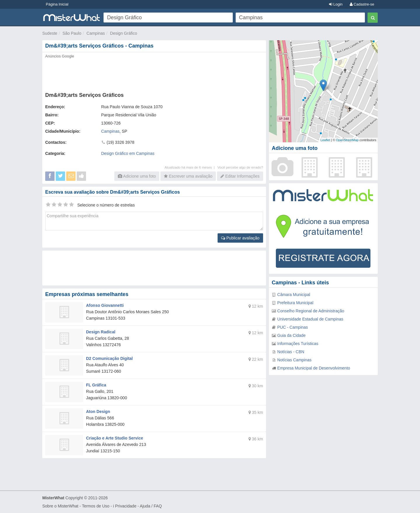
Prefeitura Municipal (295, 303)
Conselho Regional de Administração (311, 311)
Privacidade (126, 506)
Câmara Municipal (294, 295)
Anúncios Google (60, 56)
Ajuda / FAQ (151, 506)
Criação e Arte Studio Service (115, 438)
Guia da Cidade (292, 335)
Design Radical (101, 332)
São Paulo (72, 33)
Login (336, 4)
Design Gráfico (124, 33)
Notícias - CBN (291, 352)
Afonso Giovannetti (105, 305)
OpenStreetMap (347, 140)
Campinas (96, 33)
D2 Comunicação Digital (109, 358)
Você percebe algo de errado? (240, 167)
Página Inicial (57, 4)
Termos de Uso (96, 506)
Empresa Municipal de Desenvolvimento (314, 368)
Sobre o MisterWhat (60, 506)
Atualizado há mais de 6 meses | (191, 167)
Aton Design (98, 412)
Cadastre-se (362, 4)
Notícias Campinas (295, 360)
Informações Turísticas (298, 344)
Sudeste (50, 33)
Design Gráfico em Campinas (128, 153)
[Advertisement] (154, 73)
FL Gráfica (96, 385)
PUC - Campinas (293, 327)
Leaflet (325, 140)
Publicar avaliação (240, 238)
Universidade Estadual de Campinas (310, 319)
